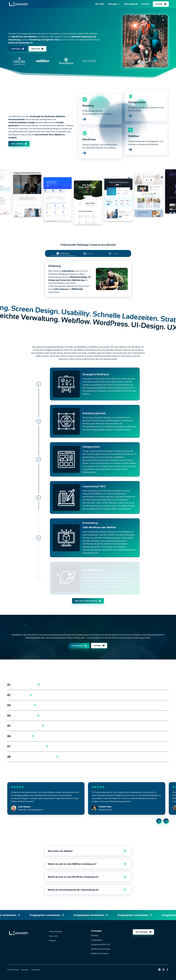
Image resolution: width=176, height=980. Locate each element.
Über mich (53, 936)
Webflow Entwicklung (100, 953)
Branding (95, 935)
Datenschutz (36, 970)
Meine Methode (56, 931)
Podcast (52, 940)
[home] (19, 4)
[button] (114, 4)
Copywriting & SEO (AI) (100, 944)
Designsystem (97, 940)
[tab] (63, 254)
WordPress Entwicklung (100, 949)
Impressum (25, 970)
